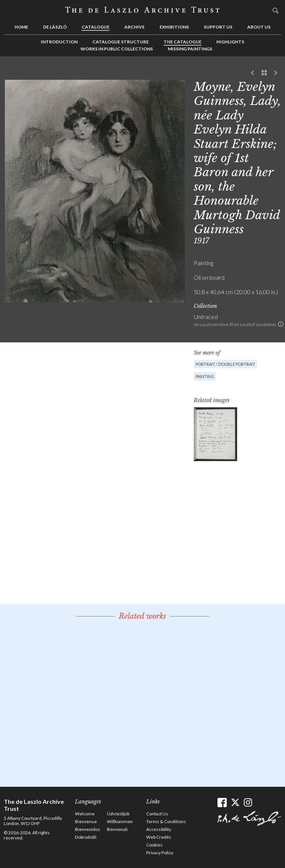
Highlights (230, 42)
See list (264, 73)
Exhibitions (174, 27)
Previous (253, 73)
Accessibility (159, 829)
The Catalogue (183, 42)
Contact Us (157, 814)
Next (276, 73)
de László (55, 27)
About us (259, 27)
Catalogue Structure (121, 42)
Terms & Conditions (166, 821)
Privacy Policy (160, 853)
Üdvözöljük (118, 814)
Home (21, 27)
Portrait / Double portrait (225, 364)
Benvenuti (117, 829)
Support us (218, 27)
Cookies (154, 845)
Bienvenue (86, 821)
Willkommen (120, 821)
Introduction (59, 42)
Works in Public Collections (117, 49)
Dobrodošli (86, 837)
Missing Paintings (190, 49)
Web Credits (159, 837)
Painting (205, 376)
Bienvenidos (88, 829)
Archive (135, 27)
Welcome (85, 814)
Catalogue (96, 27)
